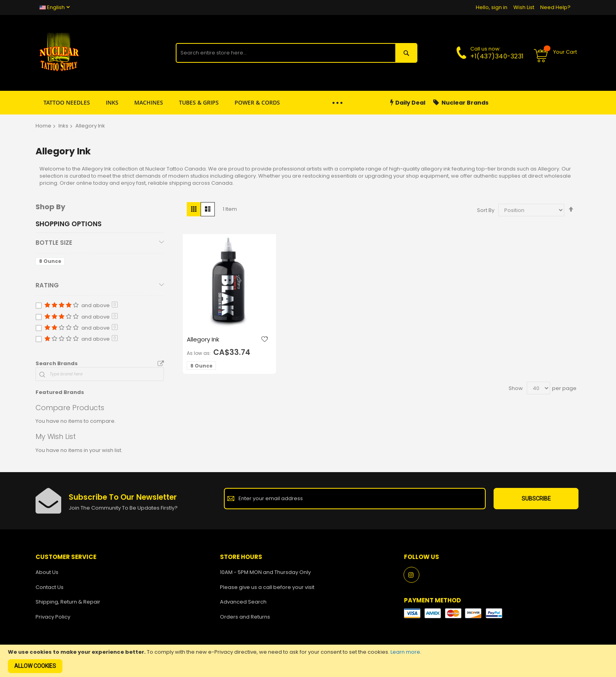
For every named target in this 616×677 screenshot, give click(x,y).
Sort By (486, 210)
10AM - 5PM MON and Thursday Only (265, 572)
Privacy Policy (53, 617)
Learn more (405, 652)
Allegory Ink (203, 339)
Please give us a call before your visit (267, 587)
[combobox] (285, 53)
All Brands (161, 364)
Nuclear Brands (461, 103)
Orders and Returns (245, 617)
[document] (308, 661)
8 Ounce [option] (201, 366)
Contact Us (50, 587)
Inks (63, 126)
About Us (47, 572)
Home (43, 126)
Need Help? (555, 7)
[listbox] (203, 367)
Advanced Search (243, 602)
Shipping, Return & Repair (68, 602)
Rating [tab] (47, 285)
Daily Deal (408, 103)
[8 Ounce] (52, 263)
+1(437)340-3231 (497, 56)
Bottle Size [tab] (54, 243)
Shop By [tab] (50, 207)
